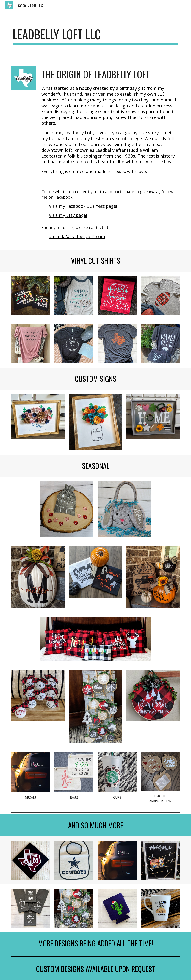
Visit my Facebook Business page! (83, 206)
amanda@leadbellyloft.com (77, 236)
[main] (96, 36)
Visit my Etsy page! (68, 215)
